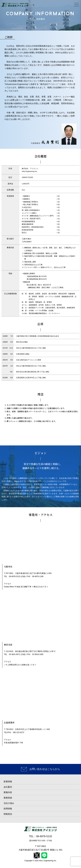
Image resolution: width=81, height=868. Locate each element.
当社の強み (9, 803)
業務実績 (8, 798)
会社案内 (8, 787)
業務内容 (8, 792)
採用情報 (8, 809)
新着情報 (8, 782)
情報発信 (8, 814)
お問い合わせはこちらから (45, 769)
